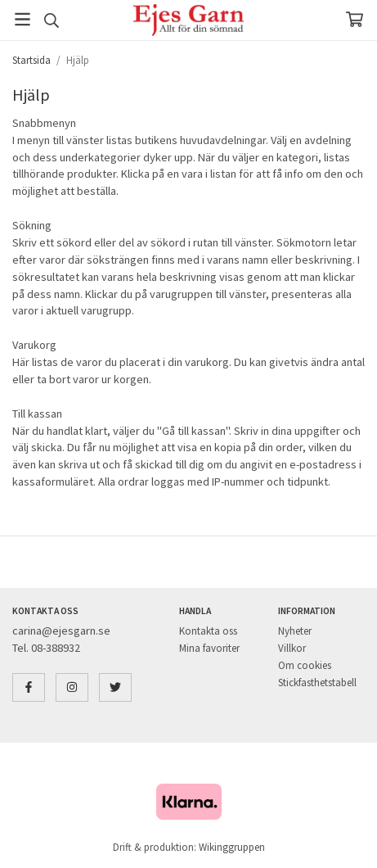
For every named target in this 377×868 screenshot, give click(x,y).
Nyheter (295, 631)
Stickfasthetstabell (317, 683)
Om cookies (305, 665)
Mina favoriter (209, 648)
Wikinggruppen (232, 847)
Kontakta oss (208, 631)
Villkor (292, 648)
